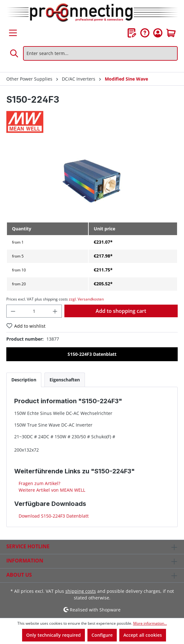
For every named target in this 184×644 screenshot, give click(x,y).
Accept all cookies (143, 635)
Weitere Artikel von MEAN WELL (51, 490)
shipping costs (81, 591)
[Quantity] (34, 311)
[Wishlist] (132, 33)
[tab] (24, 380)
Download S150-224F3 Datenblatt (53, 516)
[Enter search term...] (100, 53)
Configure (102, 635)
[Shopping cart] (171, 33)
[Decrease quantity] (13, 311)
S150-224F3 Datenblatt (92, 354)
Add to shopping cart (121, 311)
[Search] (15, 53)
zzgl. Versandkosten (86, 299)
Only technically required (53, 635)
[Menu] (13, 33)
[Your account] (158, 33)
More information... (150, 623)
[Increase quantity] (55, 311)
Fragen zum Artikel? (39, 483)
